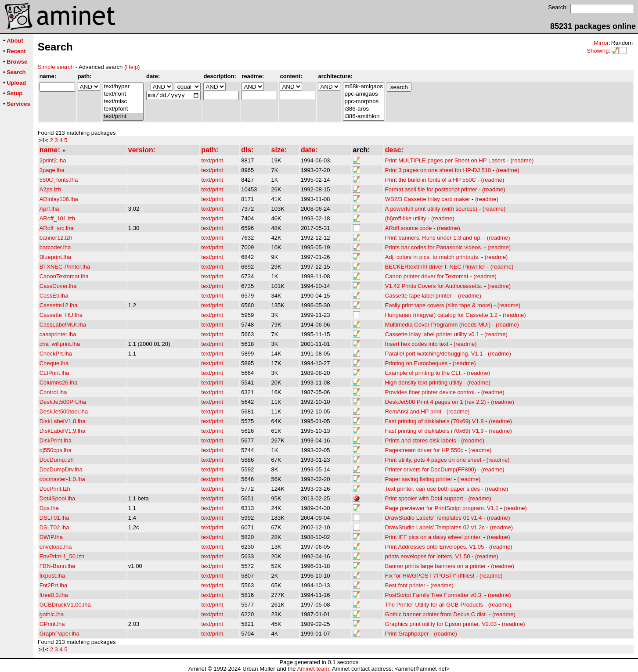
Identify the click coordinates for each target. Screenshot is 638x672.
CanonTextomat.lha (64, 276)
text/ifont (123, 94)
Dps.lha (49, 508)
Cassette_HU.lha (61, 315)
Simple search (56, 67)
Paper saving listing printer (419, 479)
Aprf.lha (49, 209)
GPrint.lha (52, 624)
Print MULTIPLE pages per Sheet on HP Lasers (445, 160)
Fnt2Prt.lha (54, 585)
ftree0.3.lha (54, 595)
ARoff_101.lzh (57, 218)
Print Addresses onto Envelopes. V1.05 (434, 547)
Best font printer (405, 585)
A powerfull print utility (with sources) (431, 209)
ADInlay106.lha (59, 199)
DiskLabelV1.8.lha (63, 421)
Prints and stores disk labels (421, 440)
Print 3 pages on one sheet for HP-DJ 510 (438, 170)
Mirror (601, 43)
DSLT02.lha (54, 527)
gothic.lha (52, 614)
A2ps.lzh (50, 189)
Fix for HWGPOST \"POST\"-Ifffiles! (430, 576)
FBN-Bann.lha (58, 566)
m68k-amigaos (363, 87)
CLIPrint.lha (54, 373)
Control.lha (53, 392)
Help (132, 67)
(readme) (522, 160)
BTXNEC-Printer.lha (65, 267)
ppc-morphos (363, 102)
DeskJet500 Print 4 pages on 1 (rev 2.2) (436, 402)
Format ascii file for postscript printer (431, 189)
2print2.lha (53, 160)
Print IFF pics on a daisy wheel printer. (433, 537)
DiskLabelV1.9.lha (63, 431)
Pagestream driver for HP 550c (424, 450)
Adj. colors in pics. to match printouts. (432, 257)
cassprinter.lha (58, 334)
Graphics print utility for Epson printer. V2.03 (441, 624)
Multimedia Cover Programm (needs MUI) (438, 325)
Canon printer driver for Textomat (427, 276)
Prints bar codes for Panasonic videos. (434, 247)
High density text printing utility (424, 383)
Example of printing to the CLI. (424, 373)
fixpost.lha (52, 576)
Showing (598, 51)
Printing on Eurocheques (416, 363)
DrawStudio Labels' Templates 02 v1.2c (435, 527)
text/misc (123, 102)
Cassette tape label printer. (419, 296)
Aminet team (313, 669)
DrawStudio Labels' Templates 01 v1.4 (433, 518)
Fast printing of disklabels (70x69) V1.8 (434, 421)
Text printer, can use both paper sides (433, 489)
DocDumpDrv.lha (61, 469)
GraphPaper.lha (59, 634)
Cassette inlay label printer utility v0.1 (432, 334)
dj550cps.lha (56, 450)
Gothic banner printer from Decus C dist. (436, 614)
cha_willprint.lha (60, 344)
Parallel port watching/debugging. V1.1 (434, 354)
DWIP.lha (51, 537)
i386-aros (363, 109)
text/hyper (123, 87)
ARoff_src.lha (57, 228)
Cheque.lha (54, 363)
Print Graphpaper (407, 634)
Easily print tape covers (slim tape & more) (439, 305)
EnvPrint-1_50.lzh (62, 556)
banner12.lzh (56, 238)
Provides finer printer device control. (431, 392)
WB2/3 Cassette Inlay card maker (428, 199)
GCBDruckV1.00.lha (65, 605)
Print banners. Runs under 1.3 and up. (433, 238)
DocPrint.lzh (55, 489)
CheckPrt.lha (56, 354)
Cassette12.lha (59, 305)
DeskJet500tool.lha (64, 411)
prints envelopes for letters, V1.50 (428, 556)
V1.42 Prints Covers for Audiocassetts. (434, 286)
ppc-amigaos (363, 94)
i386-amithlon (363, 117)
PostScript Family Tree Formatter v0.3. (434, 595)
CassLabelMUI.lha (63, 325)
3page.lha (52, 170)
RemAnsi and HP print (413, 411)
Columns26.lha (59, 383)
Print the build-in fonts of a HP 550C (431, 180)
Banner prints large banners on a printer (436, 566)
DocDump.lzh (57, 460)
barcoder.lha (55, 247)
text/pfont (123, 109)
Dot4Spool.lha (58, 498)
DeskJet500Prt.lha (63, 402)
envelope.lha (56, 547)
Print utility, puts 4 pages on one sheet (433, 460)
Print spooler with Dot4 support (424, 498)
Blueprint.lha (55, 257)
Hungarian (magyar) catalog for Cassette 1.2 (442, 315)
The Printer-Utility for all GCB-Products (434, 605)
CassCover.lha (58, 286)
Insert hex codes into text (417, 344)
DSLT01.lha (54, 518)
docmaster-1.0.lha (62, 479)
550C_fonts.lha (59, 180)
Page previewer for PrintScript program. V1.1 (442, 508)
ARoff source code (409, 228)
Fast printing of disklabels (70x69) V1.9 (434, 431)
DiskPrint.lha (56, 440)
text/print (123, 117)
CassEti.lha (54, 296)
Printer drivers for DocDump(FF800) (431, 469)
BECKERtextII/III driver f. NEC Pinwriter (435, 267)
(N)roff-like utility (406, 218)
